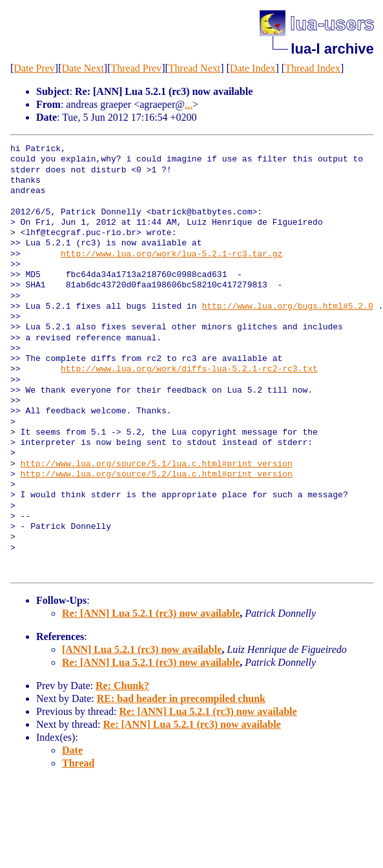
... (189, 104)
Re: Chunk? (122, 686)
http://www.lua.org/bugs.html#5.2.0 (287, 307)
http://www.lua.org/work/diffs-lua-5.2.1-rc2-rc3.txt (189, 369)
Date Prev (34, 68)
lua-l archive (332, 49)
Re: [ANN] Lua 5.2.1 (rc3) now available (151, 613)
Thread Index (313, 68)
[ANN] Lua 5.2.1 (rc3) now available (142, 649)
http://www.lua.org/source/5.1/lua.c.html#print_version (157, 464)
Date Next (83, 68)
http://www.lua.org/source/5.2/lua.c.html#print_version (157, 475)
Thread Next (194, 68)
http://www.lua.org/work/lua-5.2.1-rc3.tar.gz (171, 254)
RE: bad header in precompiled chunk (181, 698)
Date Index (253, 68)
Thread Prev (136, 68)
